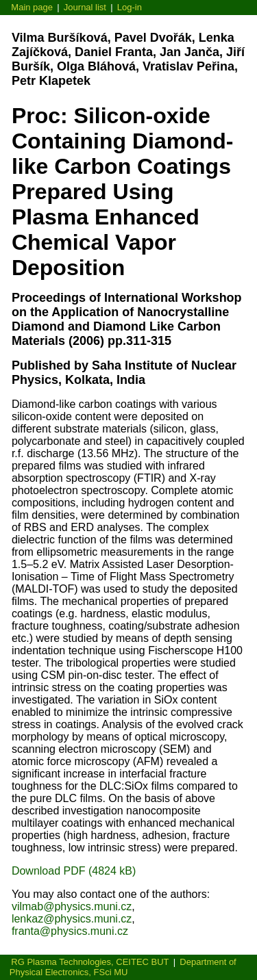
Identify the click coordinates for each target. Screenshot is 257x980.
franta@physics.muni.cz (70, 931)
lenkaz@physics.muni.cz (72, 919)
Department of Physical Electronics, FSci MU (123, 967)
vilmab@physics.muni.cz (72, 906)
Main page (32, 7)
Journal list (85, 7)
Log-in (130, 7)
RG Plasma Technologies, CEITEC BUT (90, 962)
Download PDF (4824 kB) (74, 871)
